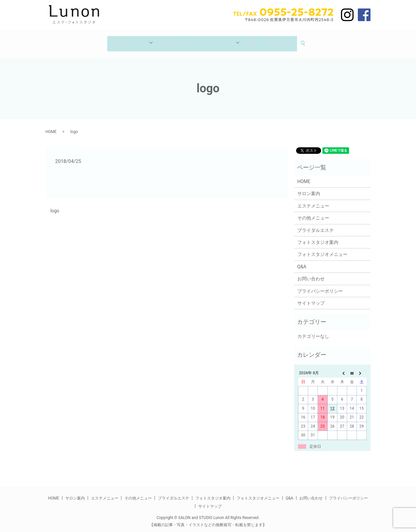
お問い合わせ (284, 41)
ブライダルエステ (175, 41)
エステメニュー (313, 201)
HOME (112, 41)
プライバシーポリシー (320, 286)
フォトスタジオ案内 (318, 237)
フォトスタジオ (221, 41)
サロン (138, 41)
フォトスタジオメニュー (322, 249)
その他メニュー (313, 213)
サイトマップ (311, 298)
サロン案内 (309, 189)
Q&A (254, 41)
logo (55, 206)
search (313, 41)
